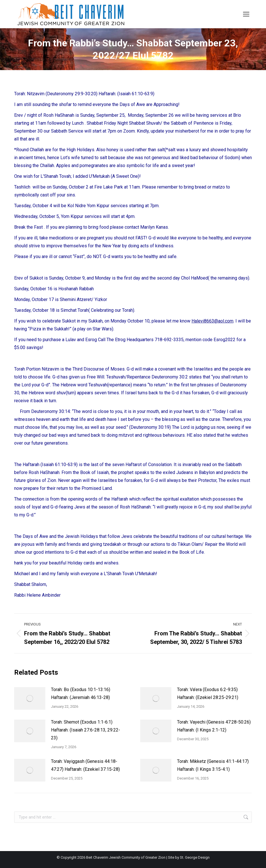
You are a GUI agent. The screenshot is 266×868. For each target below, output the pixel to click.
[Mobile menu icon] (246, 14)
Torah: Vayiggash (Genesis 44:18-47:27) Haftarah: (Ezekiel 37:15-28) (85, 765)
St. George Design (195, 857)
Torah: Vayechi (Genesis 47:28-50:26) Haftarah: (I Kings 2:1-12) (214, 726)
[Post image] (30, 698)
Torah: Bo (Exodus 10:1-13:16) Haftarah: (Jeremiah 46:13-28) (81, 693)
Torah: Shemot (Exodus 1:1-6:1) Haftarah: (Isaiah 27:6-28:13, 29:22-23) (86, 730)
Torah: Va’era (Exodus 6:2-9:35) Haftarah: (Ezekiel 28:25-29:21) (208, 693)
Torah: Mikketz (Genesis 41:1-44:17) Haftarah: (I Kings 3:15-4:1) (213, 765)
